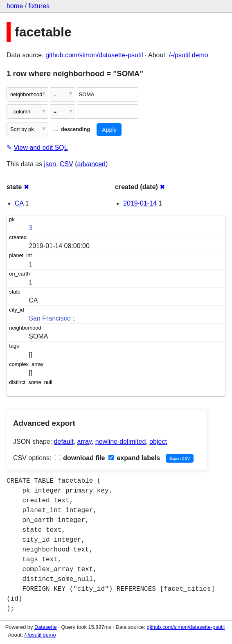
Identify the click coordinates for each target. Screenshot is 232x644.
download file (80, 458)
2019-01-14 (140, 203)
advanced (91, 164)
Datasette (46, 627)
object (158, 442)
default (64, 442)
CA (19, 203)
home (15, 6)
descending (71, 129)
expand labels (134, 458)
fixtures (39, 6)
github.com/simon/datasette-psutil (94, 55)
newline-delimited (121, 442)
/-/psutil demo (189, 55)
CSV (66, 164)
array (84, 442)
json (50, 164)
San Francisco (50, 318)
